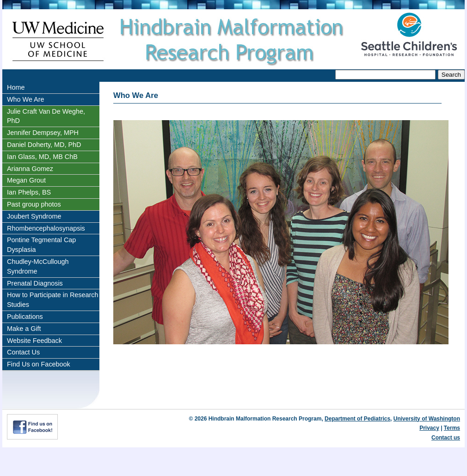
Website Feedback (34, 341)
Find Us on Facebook (39, 364)
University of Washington (427, 419)
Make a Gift (24, 329)
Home (16, 87)
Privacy (429, 428)
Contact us (446, 438)
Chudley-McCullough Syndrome (38, 266)
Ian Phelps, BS (29, 192)
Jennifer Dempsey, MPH (43, 133)
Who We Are (26, 99)
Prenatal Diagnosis (35, 283)
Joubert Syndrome (34, 216)
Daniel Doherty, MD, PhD (44, 145)
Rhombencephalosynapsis (46, 228)
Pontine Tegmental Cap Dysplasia (41, 245)
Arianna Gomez (30, 169)
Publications (25, 317)
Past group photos (34, 204)
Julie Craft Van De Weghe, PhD (46, 116)
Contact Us (23, 352)
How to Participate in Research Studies (53, 300)
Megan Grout (26, 180)
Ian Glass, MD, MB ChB (42, 157)
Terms (452, 428)
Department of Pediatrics (357, 419)
